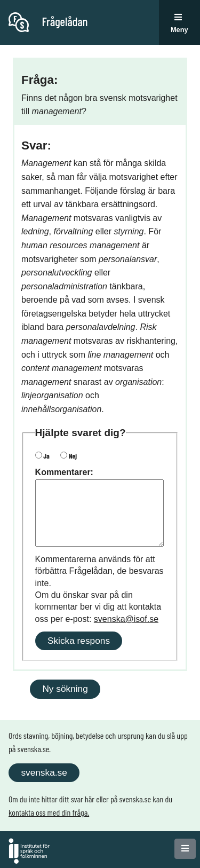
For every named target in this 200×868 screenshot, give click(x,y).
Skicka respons (79, 641)
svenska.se (44, 772)
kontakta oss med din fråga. (49, 812)
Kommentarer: (64, 472)
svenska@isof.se (126, 619)
